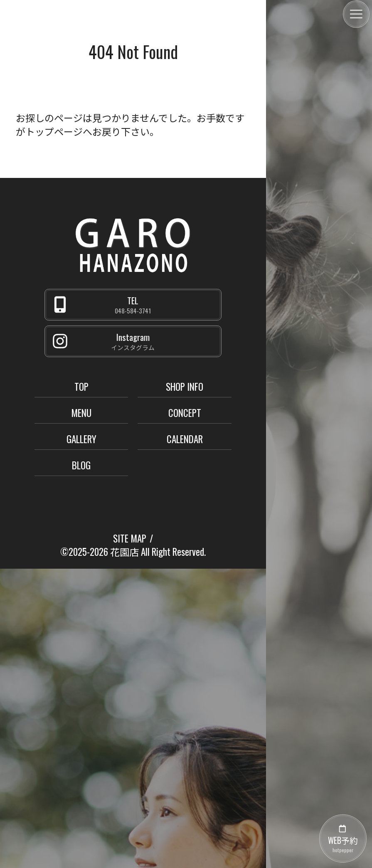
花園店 (124, 552)
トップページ (54, 131)
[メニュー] (356, 14)
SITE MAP (130, 538)
